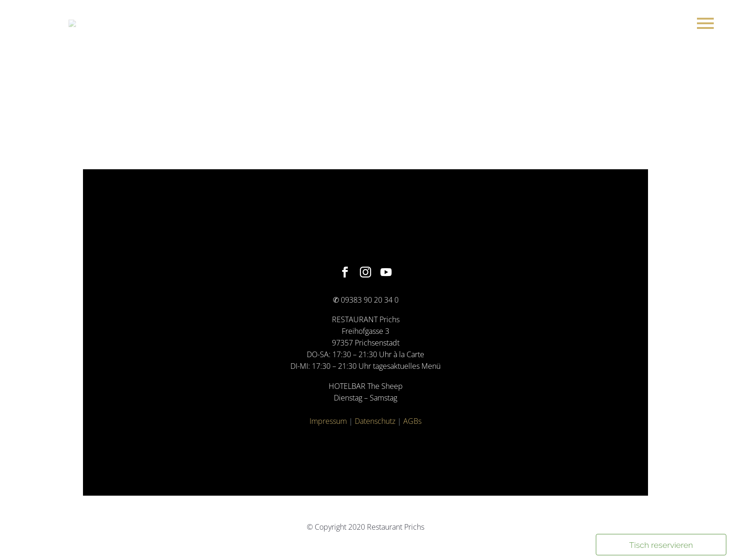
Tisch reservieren (661, 545)
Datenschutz (375, 421)
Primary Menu (705, 23)
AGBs (412, 421)
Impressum (328, 421)
